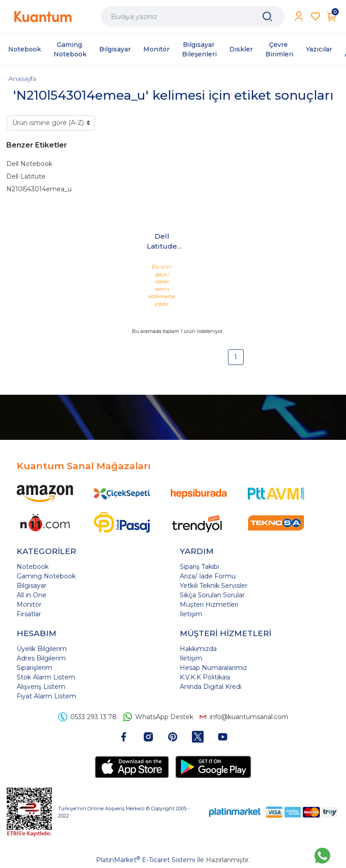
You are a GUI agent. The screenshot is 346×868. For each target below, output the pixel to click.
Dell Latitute (26, 176)
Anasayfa (22, 78)
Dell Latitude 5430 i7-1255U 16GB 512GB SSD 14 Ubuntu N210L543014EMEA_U (162, 242)
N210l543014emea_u (39, 189)
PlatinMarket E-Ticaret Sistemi (146, 860)
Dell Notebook (29, 164)
